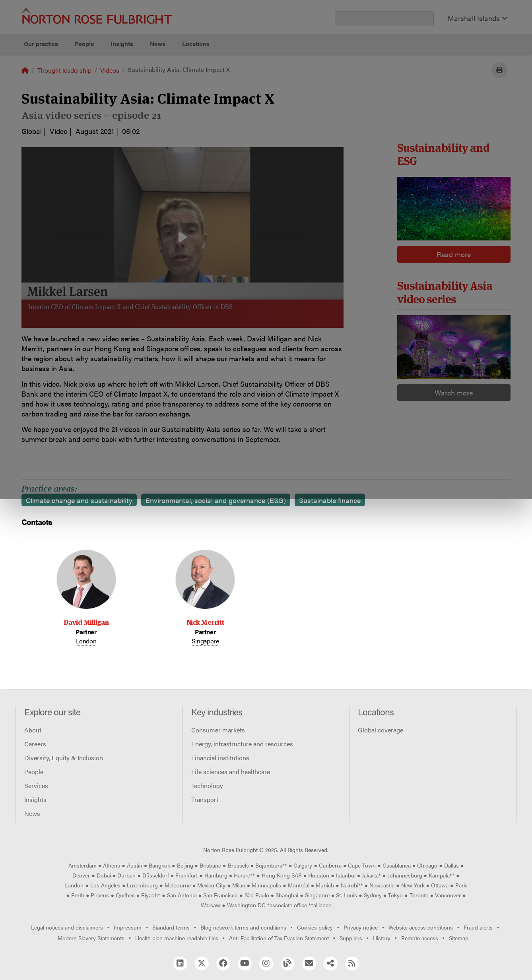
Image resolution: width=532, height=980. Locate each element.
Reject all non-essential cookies (375, 84)
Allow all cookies (168, 84)
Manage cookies (270, 84)
